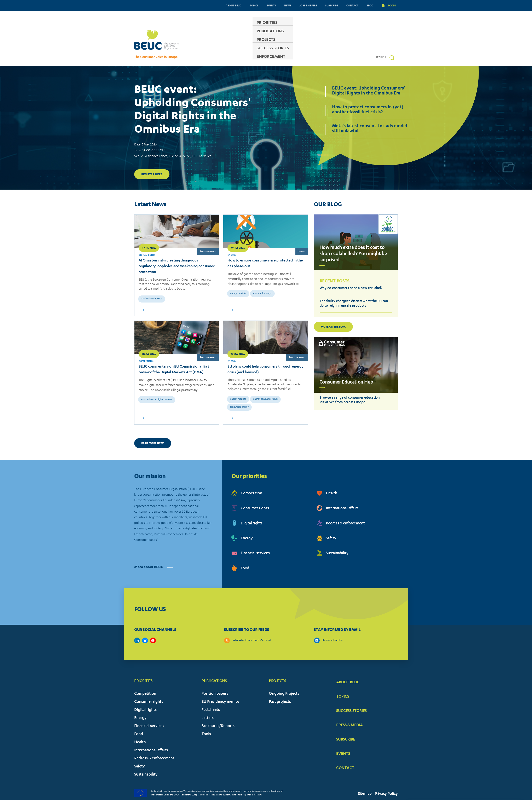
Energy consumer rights (265, 387)
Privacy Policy (386, 781)
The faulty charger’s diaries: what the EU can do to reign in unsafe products (354, 291)
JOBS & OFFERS (308, 5)
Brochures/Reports (218, 714)
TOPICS (254, 5)
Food (245, 556)
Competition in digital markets (157, 387)
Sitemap (365, 781)
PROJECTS (266, 44)
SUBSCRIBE (332, 5)
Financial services (255, 541)
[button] (392, 45)
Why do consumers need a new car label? (351, 276)
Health (332, 481)
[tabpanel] (266, 115)
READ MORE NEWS (153, 430)
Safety (331, 526)
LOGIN (392, 5)
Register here (152, 162)
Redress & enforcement (345, 511)
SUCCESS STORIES (300, 44)
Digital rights (252, 511)
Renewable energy (262, 281)
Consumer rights (255, 496)
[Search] (382, 45)
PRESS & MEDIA (349, 712)
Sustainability (337, 541)
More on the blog (333, 314)
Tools (206, 722)
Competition (251, 481)
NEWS (288, 5)
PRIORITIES (203, 44)
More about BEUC (154, 555)
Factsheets (211, 698)
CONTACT (352, 5)
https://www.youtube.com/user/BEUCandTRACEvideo (153, 628)
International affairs (342, 496)
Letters (208, 706)
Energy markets (238, 281)
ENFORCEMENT (339, 44)
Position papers (215, 681)
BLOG (370, 5)
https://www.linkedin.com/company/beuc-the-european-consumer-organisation (137, 628)
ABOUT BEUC (233, 5)
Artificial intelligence (152, 286)
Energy (247, 526)
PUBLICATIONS (235, 44)
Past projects (280, 689)
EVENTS (271, 5)
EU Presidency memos (221, 689)
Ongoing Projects (284, 681)
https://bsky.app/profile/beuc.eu (145, 628)
